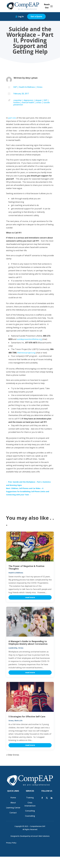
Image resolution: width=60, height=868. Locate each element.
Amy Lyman (31, 78)
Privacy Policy (11, 843)
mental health (28, 102)
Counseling (30, 816)
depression (28, 100)
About (13, 803)
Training (30, 798)
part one (12, 118)
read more (30, 597)
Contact (13, 813)
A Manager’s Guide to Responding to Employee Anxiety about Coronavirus (28, 643)
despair (39, 100)
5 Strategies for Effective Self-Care (27, 717)
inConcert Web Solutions (40, 836)
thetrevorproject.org (26, 353)
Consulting (30, 811)
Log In (21, 16)
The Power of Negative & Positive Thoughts (26, 567)
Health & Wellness (27, 87)
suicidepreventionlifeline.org (29, 339)
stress (39, 102)
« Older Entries (13, 755)
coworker (18, 100)
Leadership (13, 648)
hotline (17, 102)
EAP (15, 87)
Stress (40, 87)
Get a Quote (36, 16)
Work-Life (18, 721)
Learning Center (13, 808)
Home (13, 798)
